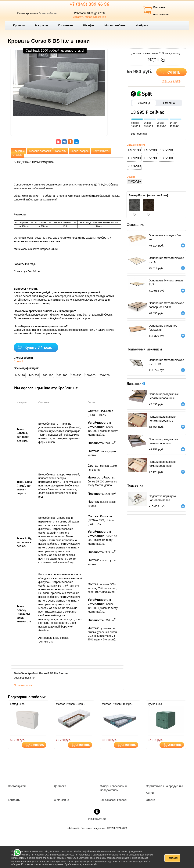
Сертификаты (101, 151)
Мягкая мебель (117, 25)
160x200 (62, 375)
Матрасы (41, 25)
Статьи (151, 800)
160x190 (48, 375)
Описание (19, 151)
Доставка (60, 786)
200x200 (105, 375)
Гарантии (61, 151)
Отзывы (17, 155)
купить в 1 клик (171, 81)
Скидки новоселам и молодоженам (113, 788)
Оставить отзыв (24, 685)
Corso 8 (18, 361)
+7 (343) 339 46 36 (89, 5)
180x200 (90, 375)
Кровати (20, 25)
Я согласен (172, 858)
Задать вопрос (79, 151)
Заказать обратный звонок (89, 17)
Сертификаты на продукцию (164, 786)
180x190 (76, 375)
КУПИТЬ (173, 73)
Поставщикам (17, 786)
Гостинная (67, 25)
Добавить (37, 745)
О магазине (62, 800)
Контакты (14, 800)
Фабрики (144, 25)
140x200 (34, 375)
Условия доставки (40, 151)
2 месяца (144, 103)
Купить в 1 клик (38, 348)
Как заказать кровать (114, 800)
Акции (150, 793)
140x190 (20, 375)
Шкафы (89, 25)
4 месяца (169, 103)
